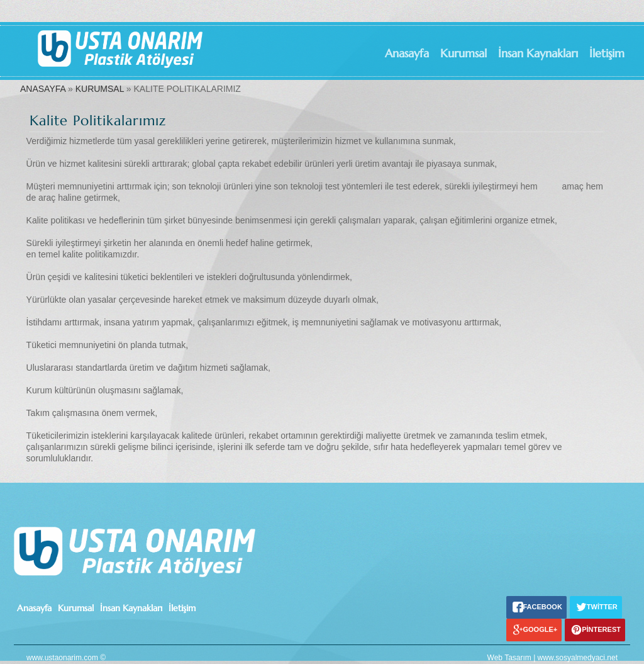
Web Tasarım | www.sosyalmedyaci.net (552, 658)
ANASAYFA (43, 89)
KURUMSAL (100, 89)
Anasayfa (407, 53)
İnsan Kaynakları (538, 53)
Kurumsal (464, 53)
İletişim (607, 53)
